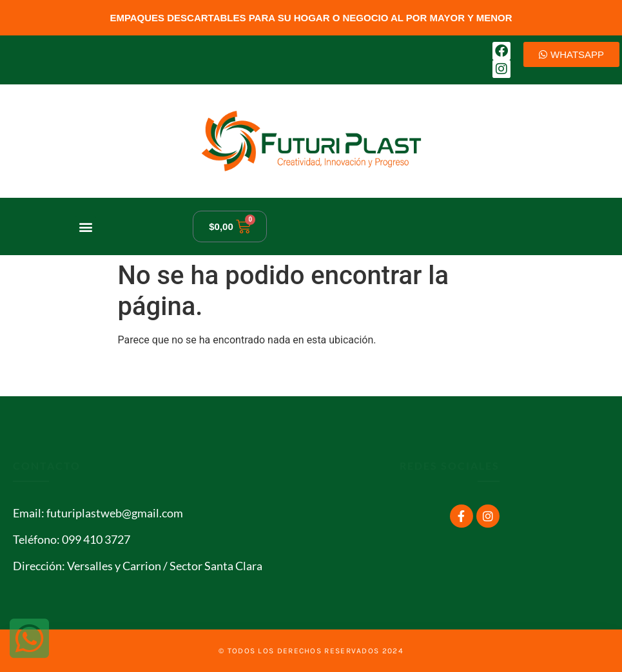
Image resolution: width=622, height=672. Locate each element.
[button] (85, 226)
